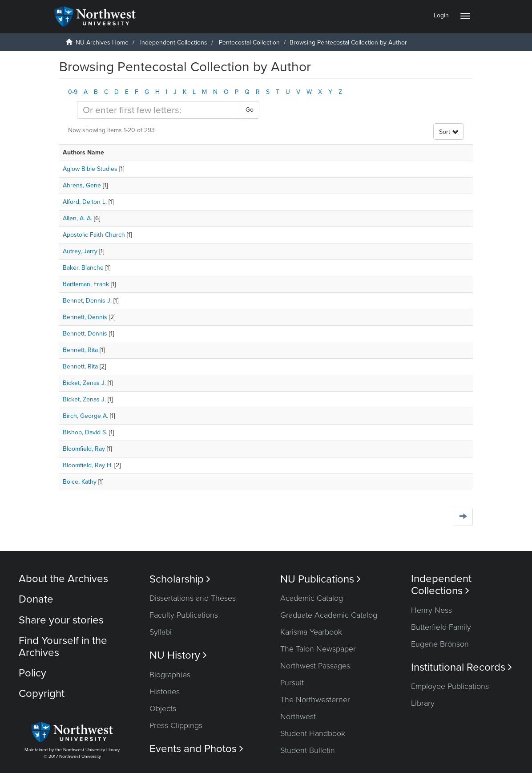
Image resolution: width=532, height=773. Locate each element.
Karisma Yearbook (311, 632)
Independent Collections (174, 42)
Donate (36, 599)
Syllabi (161, 632)
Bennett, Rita (80, 350)
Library (423, 703)
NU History (178, 655)
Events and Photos (196, 749)
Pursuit (292, 683)
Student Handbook (313, 733)
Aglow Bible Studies (90, 169)
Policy (32, 673)
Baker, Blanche (83, 268)
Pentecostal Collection (249, 42)
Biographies (170, 675)
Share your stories (61, 620)
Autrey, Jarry (80, 251)
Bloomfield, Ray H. (88, 465)
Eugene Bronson (440, 644)
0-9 (73, 92)
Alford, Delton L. (85, 202)
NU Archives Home (102, 42)
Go (250, 110)
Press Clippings (176, 725)
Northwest (298, 716)
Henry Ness (431, 610)
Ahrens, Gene (82, 185)
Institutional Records (461, 667)
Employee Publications (450, 686)
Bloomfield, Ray (84, 449)
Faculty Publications (184, 615)
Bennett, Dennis (85, 317)
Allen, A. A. (77, 218)
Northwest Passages (315, 666)
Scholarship (180, 579)
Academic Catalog (312, 598)
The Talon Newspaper (318, 649)
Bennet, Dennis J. (87, 301)
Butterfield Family (441, 627)
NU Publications (320, 579)
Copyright (42, 694)
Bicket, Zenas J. (84, 383)
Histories (165, 692)
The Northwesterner (315, 700)
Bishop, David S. (85, 432)
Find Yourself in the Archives (63, 646)
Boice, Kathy (80, 482)
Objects (163, 708)
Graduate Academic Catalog (329, 615)
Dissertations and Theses (193, 598)
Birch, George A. (85, 416)
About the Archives (63, 579)
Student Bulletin (308, 750)
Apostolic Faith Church (94, 235)
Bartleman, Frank (86, 284)
